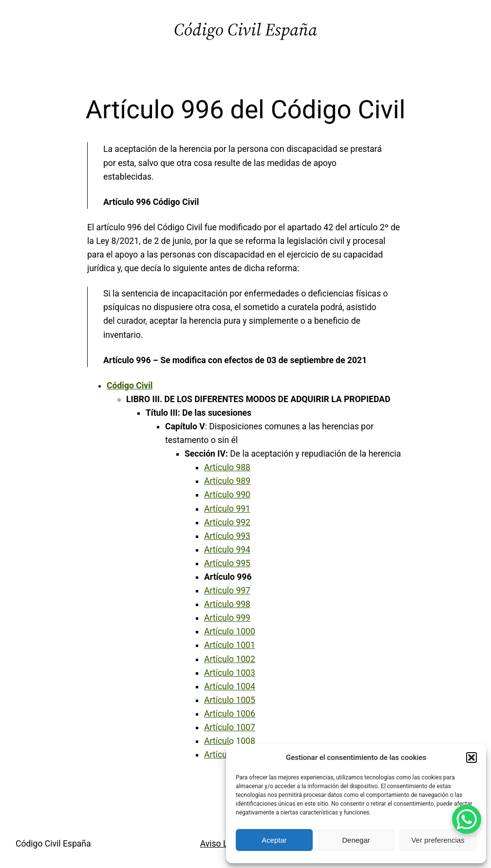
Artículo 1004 (230, 686)
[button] (472, 757)
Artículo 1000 (230, 631)
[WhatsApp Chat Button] (467, 819)
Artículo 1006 (230, 714)
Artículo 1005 (230, 700)
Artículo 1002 (230, 659)
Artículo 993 (227, 536)
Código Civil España (245, 29)
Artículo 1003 (230, 673)
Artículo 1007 (230, 727)
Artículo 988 (227, 467)
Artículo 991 (227, 509)
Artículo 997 (227, 591)
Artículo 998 (227, 604)
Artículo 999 (227, 618)
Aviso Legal (222, 844)
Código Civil (130, 386)
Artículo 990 (227, 495)
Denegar (356, 840)
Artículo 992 (227, 522)
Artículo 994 (227, 550)
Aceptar (274, 840)
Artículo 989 (227, 481)
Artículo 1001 (230, 645)
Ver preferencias (438, 840)
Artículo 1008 (230, 741)
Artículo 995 (227, 563)
